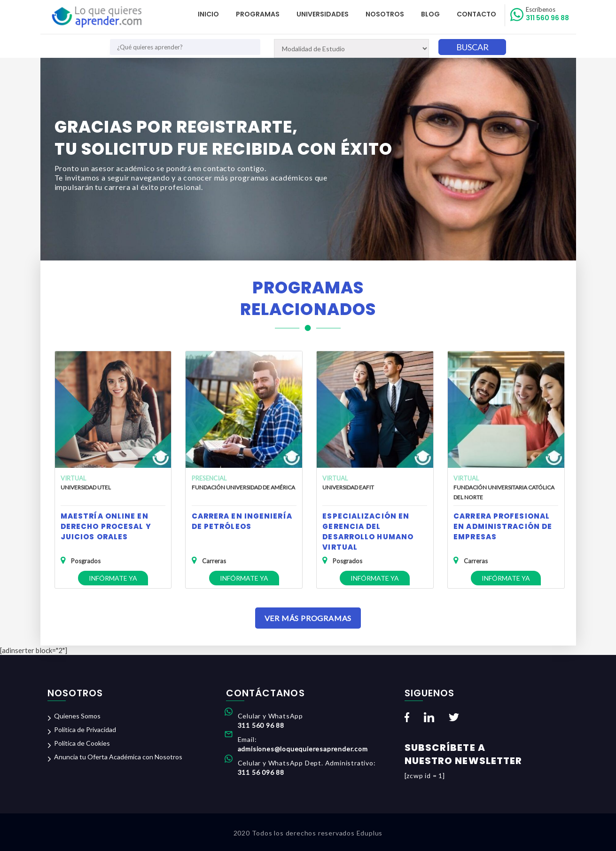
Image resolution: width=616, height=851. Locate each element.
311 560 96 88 (547, 14)
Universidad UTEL (86, 487)
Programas (258, 14)
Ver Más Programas (308, 618)
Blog (430, 14)
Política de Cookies (82, 743)
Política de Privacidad (85, 729)
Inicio (208, 14)
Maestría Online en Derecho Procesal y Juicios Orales (106, 526)
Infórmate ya (113, 578)
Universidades (323, 14)
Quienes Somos (77, 716)
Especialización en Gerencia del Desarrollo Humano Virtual (368, 532)
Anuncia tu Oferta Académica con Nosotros (118, 757)
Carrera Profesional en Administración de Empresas (503, 526)
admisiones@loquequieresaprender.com (303, 749)
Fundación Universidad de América (243, 487)
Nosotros (385, 14)
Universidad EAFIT (348, 487)
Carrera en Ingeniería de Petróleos (242, 521)
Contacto (476, 14)
